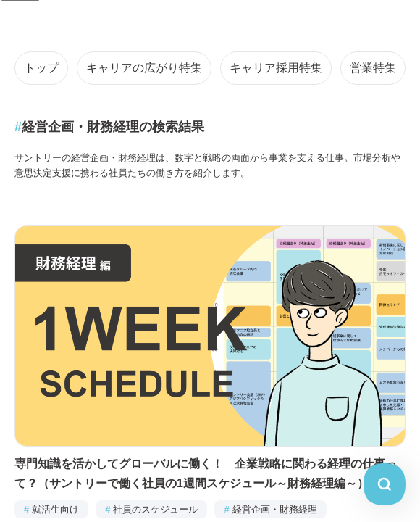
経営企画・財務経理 (270, 509)
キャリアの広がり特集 (144, 68)
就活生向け (51, 509)
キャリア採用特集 (276, 68)
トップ (41, 68)
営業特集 (373, 68)
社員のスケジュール (151, 509)
